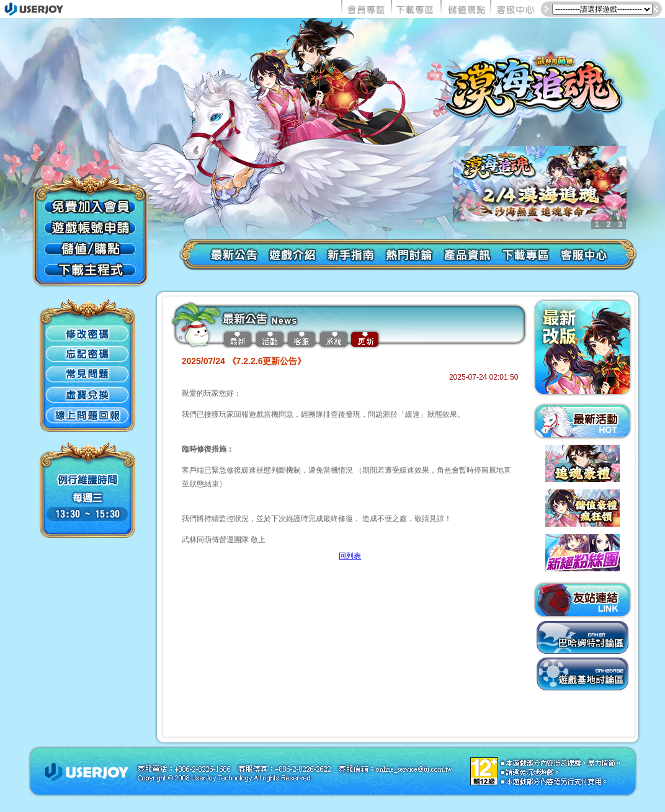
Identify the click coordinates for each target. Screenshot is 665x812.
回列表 (350, 556)
